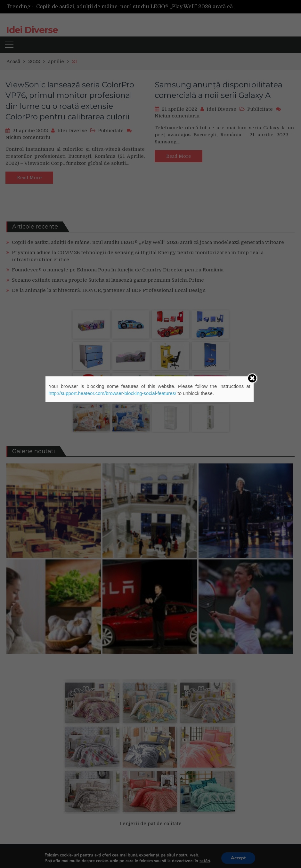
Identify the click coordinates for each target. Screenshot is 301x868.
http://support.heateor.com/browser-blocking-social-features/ (113, 393)
